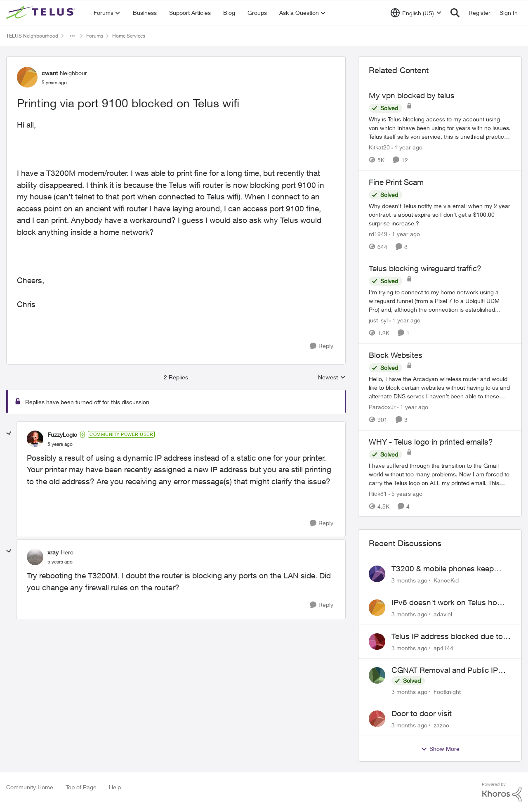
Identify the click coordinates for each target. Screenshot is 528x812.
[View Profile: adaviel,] (377, 608)
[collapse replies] (9, 433)
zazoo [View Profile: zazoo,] (441, 725)
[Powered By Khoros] (502, 792)
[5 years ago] (405, 493)
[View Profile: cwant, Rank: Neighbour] (27, 77)
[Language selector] (416, 13)
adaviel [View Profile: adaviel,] (443, 614)
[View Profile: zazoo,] (377, 719)
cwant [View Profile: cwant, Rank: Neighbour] (50, 73)
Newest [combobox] (332, 378)
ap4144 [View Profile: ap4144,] (443, 648)
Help (115, 787)
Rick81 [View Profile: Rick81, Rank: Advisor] (378, 493)
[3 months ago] (409, 580)
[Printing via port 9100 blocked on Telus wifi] (60, 444)
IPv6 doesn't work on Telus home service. (450, 603)
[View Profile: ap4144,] (377, 642)
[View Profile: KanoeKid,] (377, 574)
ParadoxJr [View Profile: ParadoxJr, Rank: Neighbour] (382, 407)
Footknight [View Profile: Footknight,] (447, 691)
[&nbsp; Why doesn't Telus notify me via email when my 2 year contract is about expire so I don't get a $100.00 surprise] (440, 214)
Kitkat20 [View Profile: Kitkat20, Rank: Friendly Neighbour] (379, 147)
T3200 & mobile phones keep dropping (443, 569)
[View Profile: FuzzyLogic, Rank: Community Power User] (35, 439)
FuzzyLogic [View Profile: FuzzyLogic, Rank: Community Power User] (62, 434)
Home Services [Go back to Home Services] (129, 36)
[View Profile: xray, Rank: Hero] (35, 557)
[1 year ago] (407, 147)
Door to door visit (422, 713)
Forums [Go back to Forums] (95, 36)
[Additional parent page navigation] (72, 36)
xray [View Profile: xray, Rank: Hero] (53, 552)
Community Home (30, 787)
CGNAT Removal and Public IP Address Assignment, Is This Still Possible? (449, 670)
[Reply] (322, 346)
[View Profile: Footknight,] (377, 675)
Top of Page (81, 787)
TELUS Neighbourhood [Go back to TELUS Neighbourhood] (32, 36)
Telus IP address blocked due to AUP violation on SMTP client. (447, 637)
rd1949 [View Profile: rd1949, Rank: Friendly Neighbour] (378, 233)
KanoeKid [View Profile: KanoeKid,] (446, 580)
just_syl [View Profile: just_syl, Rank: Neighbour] (378, 320)
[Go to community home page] (42, 13)
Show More (440, 749)
